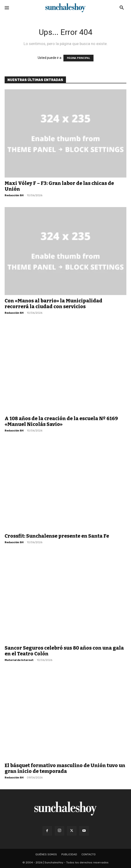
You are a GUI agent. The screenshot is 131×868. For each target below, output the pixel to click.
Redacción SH (14, 195)
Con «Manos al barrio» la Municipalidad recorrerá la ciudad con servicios (53, 304)
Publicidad (69, 854)
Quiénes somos (46, 854)
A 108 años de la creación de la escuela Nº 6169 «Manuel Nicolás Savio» (61, 421)
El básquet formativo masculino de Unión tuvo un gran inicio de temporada (65, 768)
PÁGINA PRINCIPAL (78, 58)
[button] (122, 8)
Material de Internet (19, 660)
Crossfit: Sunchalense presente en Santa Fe (57, 536)
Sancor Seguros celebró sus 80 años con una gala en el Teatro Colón (64, 651)
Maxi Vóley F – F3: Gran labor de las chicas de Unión (59, 186)
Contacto (89, 854)
